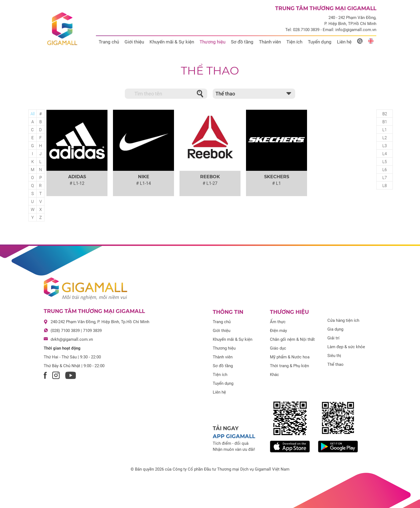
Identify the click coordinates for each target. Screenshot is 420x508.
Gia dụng (335, 329)
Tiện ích (294, 42)
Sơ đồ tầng (242, 42)
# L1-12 (77, 183)
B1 (385, 122)
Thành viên (270, 42)
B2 (385, 114)
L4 (385, 154)
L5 (385, 162)
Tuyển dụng (320, 42)
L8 (385, 186)
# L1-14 (143, 183)
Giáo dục (278, 348)
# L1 (277, 183)
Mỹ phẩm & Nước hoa (290, 357)
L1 (385, 130)
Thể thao (210, 71)
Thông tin (228, 312)
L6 (385, 170)
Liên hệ (344, 42)
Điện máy (278, 331)
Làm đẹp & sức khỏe (346, 347)
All (33, 114)
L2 (385, 138)
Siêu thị (334, 356)
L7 (385, 178)
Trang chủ (109, 42)
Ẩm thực (278, 322)
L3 (385, 146)
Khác (274, 375)
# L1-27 (210, 183)
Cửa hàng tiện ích (343, 320)
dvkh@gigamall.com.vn (72, 339)
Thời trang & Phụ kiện (289, 366)
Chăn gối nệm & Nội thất (292, 339)
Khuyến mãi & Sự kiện (172, 42)
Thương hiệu (212, 42)
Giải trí (333, 338)
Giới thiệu (134, 42)
